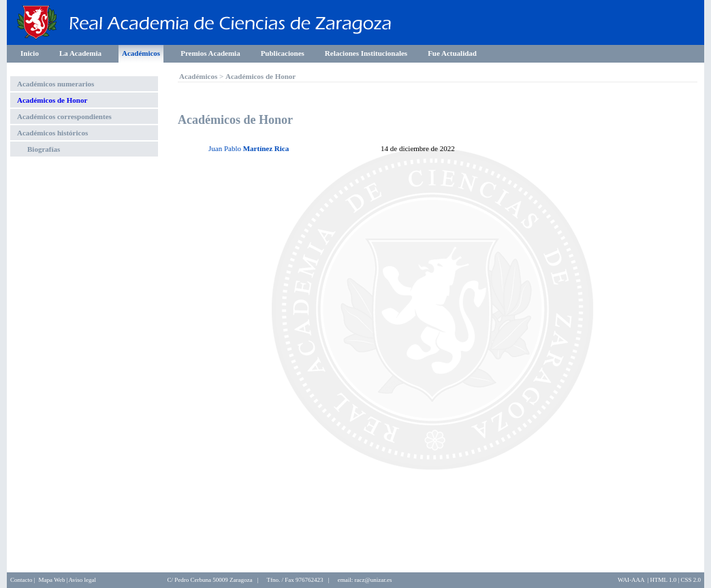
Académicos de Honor (52, 100)
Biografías (44, 149)
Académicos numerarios (56, 84)
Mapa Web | (53, 580)
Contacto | (23, 580)
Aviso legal (82, 580)
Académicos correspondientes (64, 116)
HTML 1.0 (664, 580)
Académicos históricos (52, 133)
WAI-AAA (631, 580)
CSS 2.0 (691, 580)
